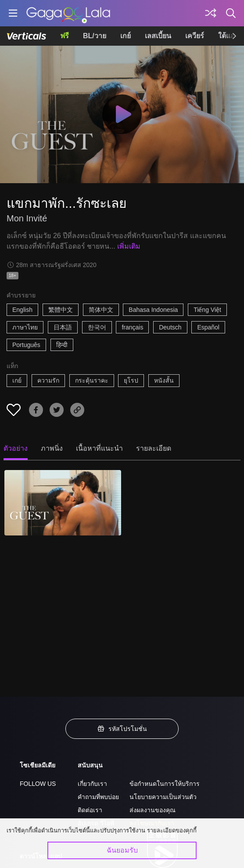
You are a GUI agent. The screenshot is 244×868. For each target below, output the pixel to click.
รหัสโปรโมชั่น (122, 729)
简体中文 (101, 310)
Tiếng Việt (207, 310)
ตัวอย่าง (16, 448)
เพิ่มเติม (129, 246)
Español (208, 327)
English (22, 310)
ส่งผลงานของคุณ (152, 810)
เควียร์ (195, 36)
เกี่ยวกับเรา (92, 784)
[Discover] (211, 13)
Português (26, 345)
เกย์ (126, 36)
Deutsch (170, 327)
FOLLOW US (38, 784)
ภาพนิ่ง (52, 448)
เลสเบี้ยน (158, 36)
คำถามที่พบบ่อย (98, 797)
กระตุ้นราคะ (92, 380)
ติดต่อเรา (90, 810)
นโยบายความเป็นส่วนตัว (163, 797)
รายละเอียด (154, 448)
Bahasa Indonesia (153, 310)
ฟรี (65, 36)
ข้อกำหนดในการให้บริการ (165, 784)
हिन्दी (62, 345)
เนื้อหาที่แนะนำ (99, 448)
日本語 (63, 327)
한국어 (97, 327)
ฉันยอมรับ (122, 850)
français (132, 327)
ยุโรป (131, 380)
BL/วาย (95, 36)
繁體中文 (61, 310)
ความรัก (48, 380)
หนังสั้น (164, 380)
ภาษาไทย (25, 327)
